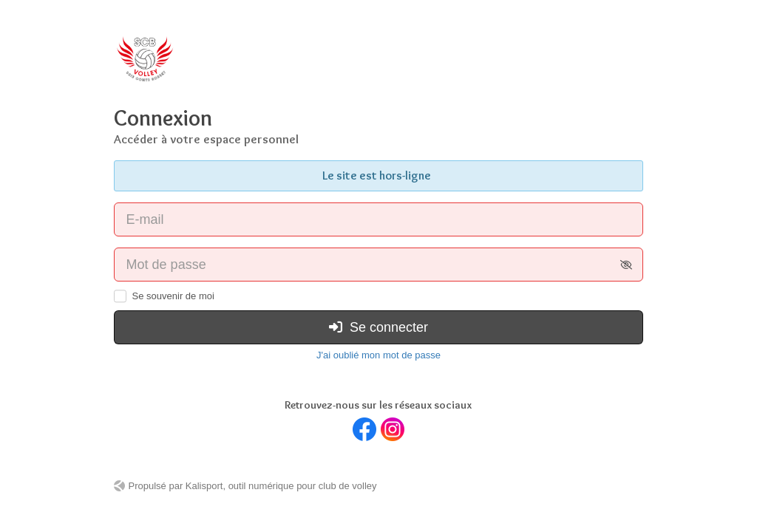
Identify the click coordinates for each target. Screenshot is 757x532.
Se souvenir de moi (173, 296)
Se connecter (378, 327)
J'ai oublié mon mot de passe (378, 355)
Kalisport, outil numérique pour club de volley (281, 486)
